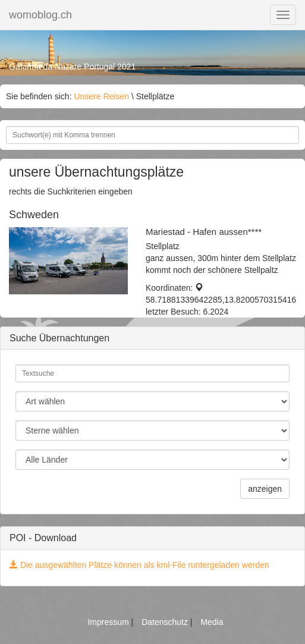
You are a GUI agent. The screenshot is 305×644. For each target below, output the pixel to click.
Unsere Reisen (101, 96)
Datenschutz (166, 622)
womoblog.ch (40, 15)
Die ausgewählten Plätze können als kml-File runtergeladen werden (139, 565)
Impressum (109, 622)
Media (212, 622)
